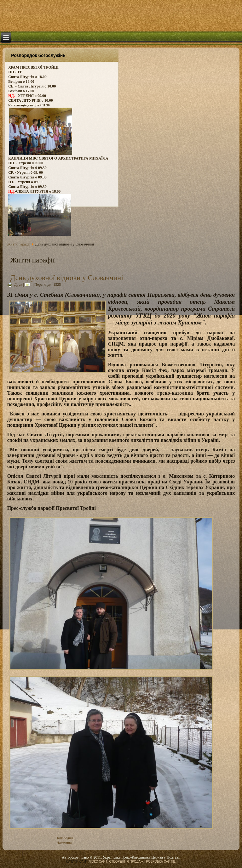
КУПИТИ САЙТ (77, 862)
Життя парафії (19, 244)
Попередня (64, 838)
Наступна (64, 843)
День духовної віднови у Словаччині (67, 278)
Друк (15, 285)
